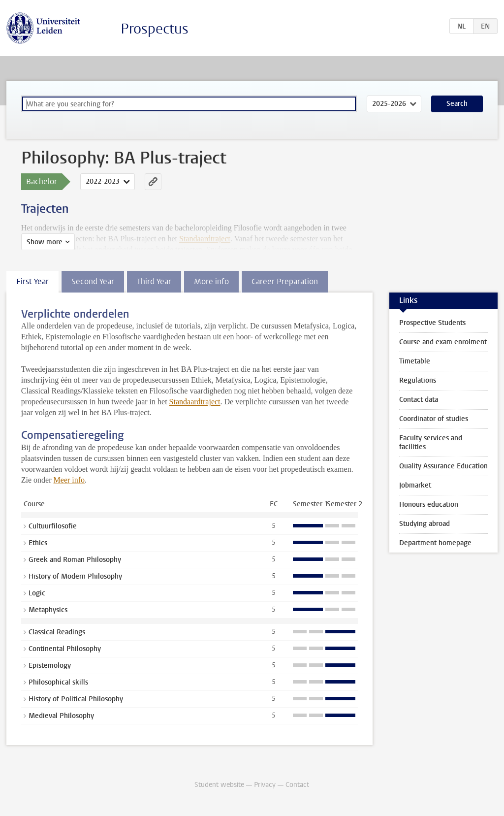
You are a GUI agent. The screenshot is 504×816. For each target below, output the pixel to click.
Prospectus (155, 29)
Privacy (265, 785)
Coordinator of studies (434, 419)
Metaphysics (48, 610)
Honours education (429, 505)
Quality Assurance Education (443, 466)
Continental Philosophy (65, 649)
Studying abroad (425, 524)
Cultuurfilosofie (53, 526)
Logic (37, 593)
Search (457, 104)
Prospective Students (432, 323)
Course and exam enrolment (443, 342)
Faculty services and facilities (431, 442)
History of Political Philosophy (76, 699)
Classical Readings (57, 632)
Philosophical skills (58, 682)
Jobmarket (415, 485)
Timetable (415, 361)
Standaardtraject (195, 402)
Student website (219, 785)
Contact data (419, 400)
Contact (297, 785)
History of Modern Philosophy (75, 576)
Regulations (418, 380)
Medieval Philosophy (61, 716)
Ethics (38, 543)
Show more (45, 242)
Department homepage (435, 543)
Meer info (69, 480)
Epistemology (50, 666)
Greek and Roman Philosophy (75, 560)
